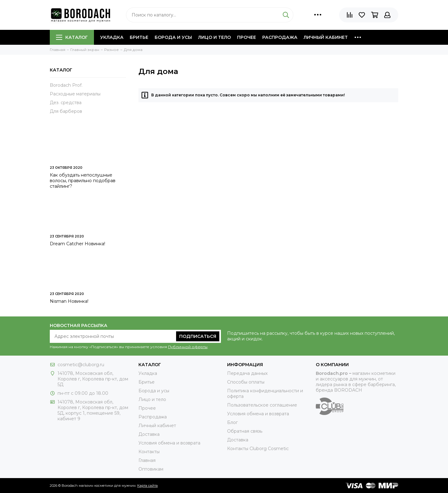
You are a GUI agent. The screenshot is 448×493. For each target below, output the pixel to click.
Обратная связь (245, 431)
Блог (232, 422)
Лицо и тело (215, 37)
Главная (147, 460)
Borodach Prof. (66, 85)
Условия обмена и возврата (169, 443)
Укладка (112, 37)
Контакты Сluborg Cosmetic (258, 449)
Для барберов (66, 111)
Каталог (72, 37)
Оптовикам (151, 469)
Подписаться (198, 336)
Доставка (149, 434)
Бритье (139, 37)
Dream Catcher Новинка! (77, 244)
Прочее (247, 37)
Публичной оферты (188, 347)
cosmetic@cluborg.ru (81, 365)
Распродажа (280, 37)
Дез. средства (66, 103)
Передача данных (247, 373)
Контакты (149, 452)
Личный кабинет (326, 37)
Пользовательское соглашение (262, 405)
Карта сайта (147, 486)
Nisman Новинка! (69, 301)
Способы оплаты (246, 382)
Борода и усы (173, 37)
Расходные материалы (75, 94)
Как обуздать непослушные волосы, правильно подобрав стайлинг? (83, 181)
